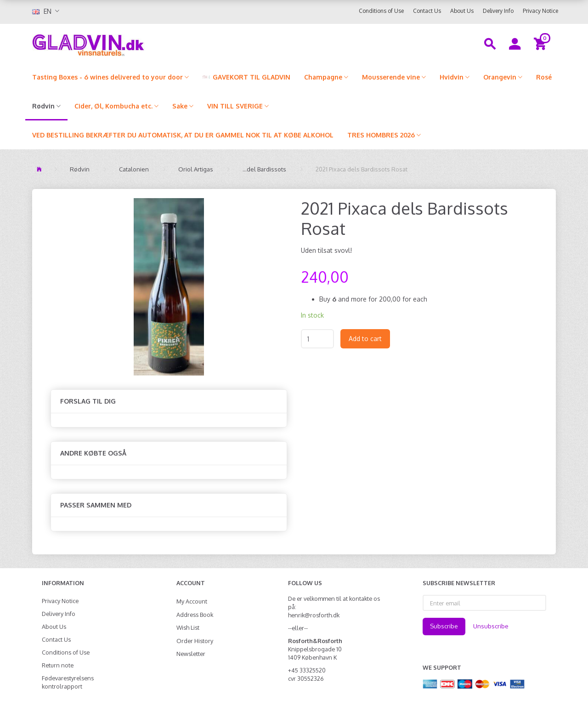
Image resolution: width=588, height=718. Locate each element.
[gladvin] (126, 43)
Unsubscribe (491, 626)
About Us (462, 11)
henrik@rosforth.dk (314, 615)
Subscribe (444, 626)
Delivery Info (498, 11)
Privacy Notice (540, 11)
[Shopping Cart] (541, 43)
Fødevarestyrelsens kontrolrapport (68, 682)
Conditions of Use (381, 11)
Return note (58, 665)
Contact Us (427, 11)
